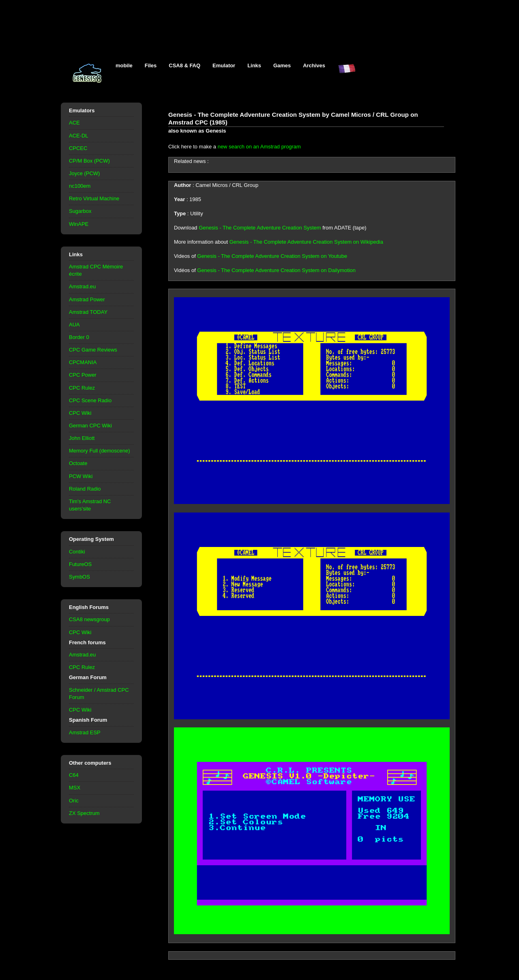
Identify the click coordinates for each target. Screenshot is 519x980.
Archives (314, 65)
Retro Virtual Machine (94, 198)
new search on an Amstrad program (259, 147)
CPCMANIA (83, 362)
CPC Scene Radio (90, 400)
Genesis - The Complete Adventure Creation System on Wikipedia (306, 242)
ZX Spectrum (84, 813)
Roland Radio (85, 489)
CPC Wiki (80, 413)
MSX (75, 788)
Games (282, 65)
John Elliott (82, 438)
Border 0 (79, 337)
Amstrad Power (87, 299)
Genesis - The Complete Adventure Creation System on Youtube (272, 256)
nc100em (80, 186)
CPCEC (78, 148)
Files (151, 65)
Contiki (77, 552)
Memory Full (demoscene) (99, 451)
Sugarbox (80, 211)
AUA (74, 325)
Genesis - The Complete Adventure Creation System (260, 228)
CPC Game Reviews (93, 350)
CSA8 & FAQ (184, 65)
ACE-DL (79, 136)
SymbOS (79, 577)
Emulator (224, 65)
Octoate (78, 463)
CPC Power (83, 375)
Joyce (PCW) (84, 173)
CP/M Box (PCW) (89, 161)
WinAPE (79, 224)
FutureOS (80, 564)
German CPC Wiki (90, 426)
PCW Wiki (81, 476)
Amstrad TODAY (88, 312)
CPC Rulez (82, 388)
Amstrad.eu (82, 286)
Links (254, 65)
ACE (74, 123)
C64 (74, 775)
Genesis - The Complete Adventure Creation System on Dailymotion (276, 270)
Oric (74, 801)
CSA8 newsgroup (89, 619)
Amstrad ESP (85, 732)
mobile (124, 65)
